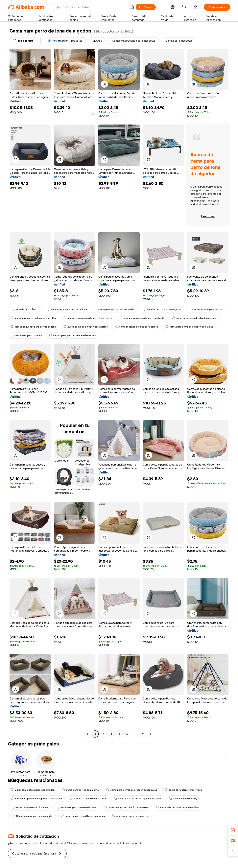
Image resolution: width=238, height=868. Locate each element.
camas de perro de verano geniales (178, 807)
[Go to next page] (151, 734)
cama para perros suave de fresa (76, 807)
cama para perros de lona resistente (142, 318)
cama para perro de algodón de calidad (189, 327)
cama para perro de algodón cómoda (195, 318)
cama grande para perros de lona (66, 309)
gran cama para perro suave (130, 816)
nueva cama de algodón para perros (86, 327)
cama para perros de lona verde (114, 309)
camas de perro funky (183, 799)
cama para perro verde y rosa (183, 790)
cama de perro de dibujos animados (83, 816)
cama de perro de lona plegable (161, 309)
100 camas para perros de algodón (32, 816)
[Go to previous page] (87, 734)
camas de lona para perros (205, 309)
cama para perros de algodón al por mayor (36, 799)
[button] (132, 7)
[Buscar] (146, 7)
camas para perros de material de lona (73, 335)
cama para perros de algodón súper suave (132, 790)
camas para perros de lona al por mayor (88, 318)
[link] (233, 830)
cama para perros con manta (80, 790)
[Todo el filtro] (23, 41)
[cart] (185, 8)
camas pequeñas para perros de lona (33, 327)
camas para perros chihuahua (29, 807)
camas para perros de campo (88, 799)
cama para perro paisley (26, 335)
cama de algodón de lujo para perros (126, 807)
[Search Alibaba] (91, 7)
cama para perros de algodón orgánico (138, 799)
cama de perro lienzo (24, 309)
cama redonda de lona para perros (137, 327)
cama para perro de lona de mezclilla (33, 318)
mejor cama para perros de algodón (33, 790)
